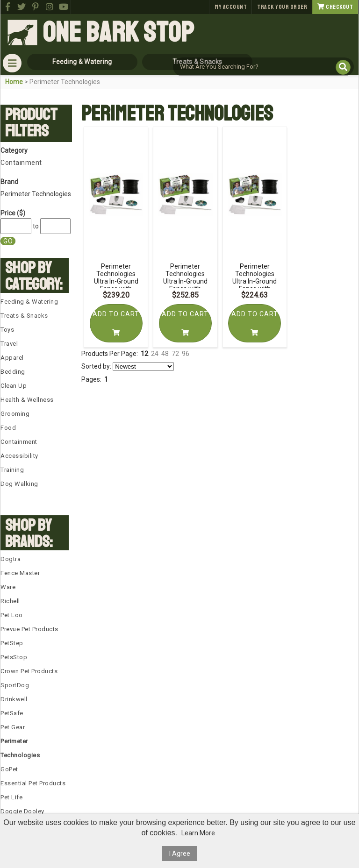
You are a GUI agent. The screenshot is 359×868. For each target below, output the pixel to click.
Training (12, 470)
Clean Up (14, 386)
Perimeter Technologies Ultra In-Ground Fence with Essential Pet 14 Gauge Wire (116, 285)
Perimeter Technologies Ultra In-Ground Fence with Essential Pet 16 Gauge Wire (185, 285)
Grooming (15, 414)
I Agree (180, 854)
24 (155, 354)
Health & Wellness (27, 400)
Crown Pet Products (29, 671)
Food (8, 428)
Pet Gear (13, 727)
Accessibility (19, 456)
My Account (231, 7)
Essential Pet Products (33, 783)
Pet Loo (12, 615)
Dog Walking (19, 484)
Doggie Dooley (22, 811)
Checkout (335, 7)
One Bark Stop (118, 33)
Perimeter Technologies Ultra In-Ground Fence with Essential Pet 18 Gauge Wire (255, 285)
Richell (10, 601)
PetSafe (12, 713)
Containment (21, 163)
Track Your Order (282, 7)
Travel (9, 344)
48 (165, 354)
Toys (7, 330)
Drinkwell (14, 699)
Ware (8, 587)
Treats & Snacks (24, 316)
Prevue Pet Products (29, 629)
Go (8, 241)
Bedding (13, 372)
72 (175, 354)
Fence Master (20, 573)
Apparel (12, 358)
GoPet (9, 769)
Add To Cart (116, 323)
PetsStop (14, 657)
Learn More (198, 833)
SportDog (15, 685)
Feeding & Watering (29, 302)
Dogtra (11, 559)
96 (186, 354)
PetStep (12, 643)
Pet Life (11, 797)
